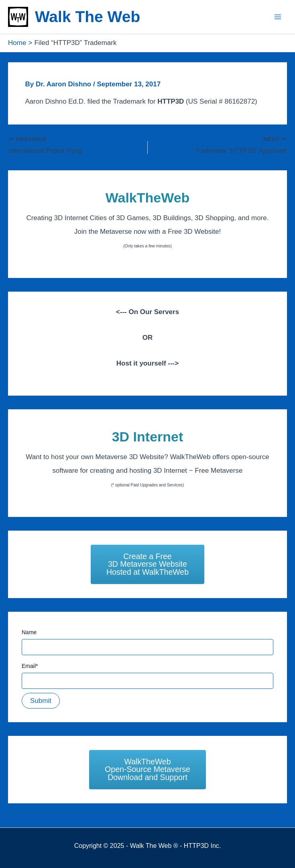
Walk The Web (87, 17)
